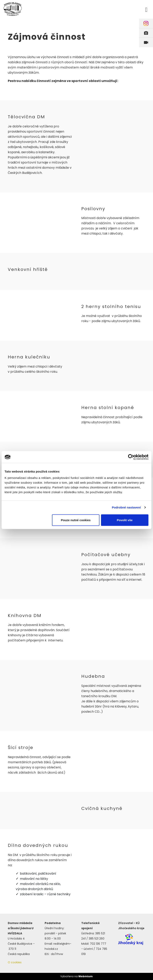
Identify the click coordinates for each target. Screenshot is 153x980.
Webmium (85, 976)
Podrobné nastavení (126, 507)
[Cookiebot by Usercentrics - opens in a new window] (131, 457)
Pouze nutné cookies (76, 520)
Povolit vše (125, 520)
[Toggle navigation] (146, 9)
